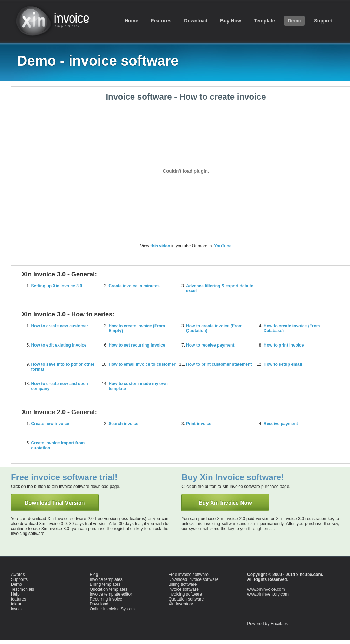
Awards (18, 575)
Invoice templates (106, 579)
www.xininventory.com (268, 594)
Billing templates (105, 584)
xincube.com (309, 575)
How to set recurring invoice (137, 345)
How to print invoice (284, 345)
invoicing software (185, 594)
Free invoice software (189, 575)
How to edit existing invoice (59, 345)
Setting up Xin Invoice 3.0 (57, 286)
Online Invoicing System (112, 609)
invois (16, 609)
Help (15, 594)
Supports (19, 579)
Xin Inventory (181, 604)
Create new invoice (50, 424)
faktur (16, 604)
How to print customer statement (219, 364)
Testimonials (22, 589)
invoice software (55, 20)
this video (160, 246)
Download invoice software (194, 579)
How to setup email (283, 364)
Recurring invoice (106, 599)
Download (99, 604)
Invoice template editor (111, 594)
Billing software (183, 584)
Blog (94, 575)
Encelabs (279, 624)
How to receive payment (210, 345)
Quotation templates (108, 589)
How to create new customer (60, 326)
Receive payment (281, 424)
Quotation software (186, 599)
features (18, 599)
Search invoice (123, 424)
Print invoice (199, 424)
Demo (16, 584)
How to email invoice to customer (142, 364)
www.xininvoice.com (266, 589)
